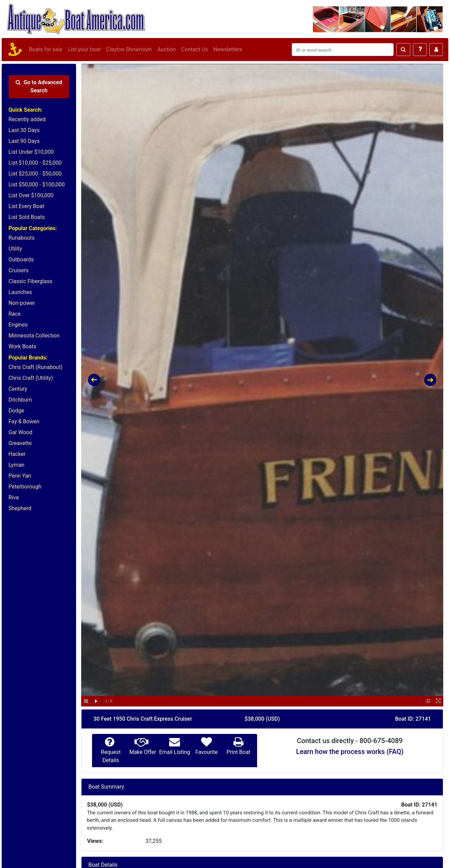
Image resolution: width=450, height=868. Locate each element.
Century (18, 389)
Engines (18, 325)
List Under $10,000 (31, 152)
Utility (15, 249)
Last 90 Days (24, 141)
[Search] (343, 50)
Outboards (21, 260)
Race (14, 314)
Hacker (17, 454)
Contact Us (195, 49)
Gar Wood (20, 432)
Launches (20, 292)
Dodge (16, 411)
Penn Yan (20, 476)
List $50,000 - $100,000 (37, 184)
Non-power (22, 303)
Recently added (27, 119)
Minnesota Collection (34, 336)
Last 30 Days (24, 130)
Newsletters (228, 49)
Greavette (20, 443)
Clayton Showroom (129, 49)
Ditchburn (20, 400)
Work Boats (22, 346)
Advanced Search (39, 86)
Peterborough (25, 487)
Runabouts (22, 238)
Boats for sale (46, 49)
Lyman (16, 465)
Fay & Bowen (24, 421)
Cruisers (19, 270)
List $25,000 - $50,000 (35, 174)
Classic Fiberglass (30, 281)
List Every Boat (26, 206)
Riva (14, 497)
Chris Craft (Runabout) (35, 367)
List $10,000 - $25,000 (35, 163)
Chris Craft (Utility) (31, 378)
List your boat (84, 49)
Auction (167, 49)
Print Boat (238, 752)
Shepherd (20, 508)
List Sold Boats (27, 217)
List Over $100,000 (31, 195)
